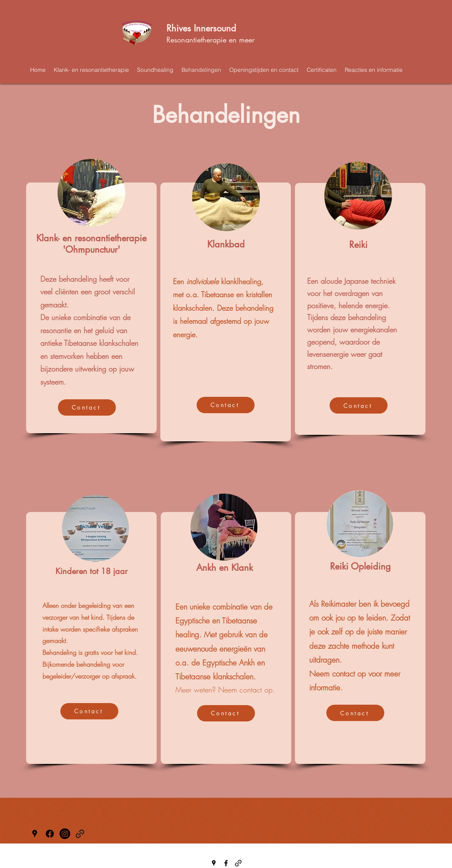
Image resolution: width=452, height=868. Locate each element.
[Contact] (87, 407)
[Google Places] (35, 834)
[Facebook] (50, 834)
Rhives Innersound (201, 28)
